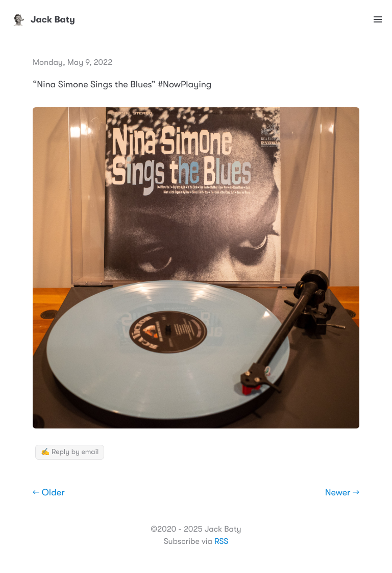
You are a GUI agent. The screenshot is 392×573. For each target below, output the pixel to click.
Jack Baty (43, 19)
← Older (49, 493)
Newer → (342, 493)
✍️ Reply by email (70, 452)
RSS (221, 541)
